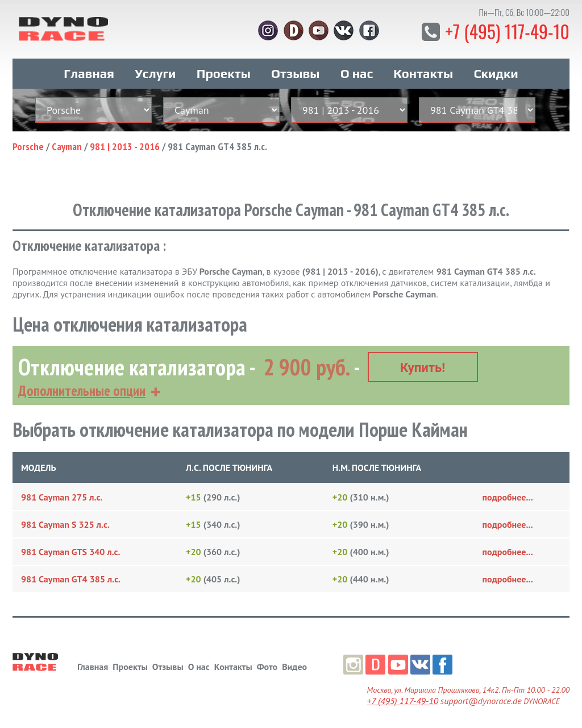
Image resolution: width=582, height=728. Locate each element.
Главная (89, 73)
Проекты (224, 73)
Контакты (423, 73)
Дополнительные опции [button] (82, 390)
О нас (357, 73)
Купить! (423, 367)
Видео (294, 665)
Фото (267, 665)
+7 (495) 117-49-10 (507, 31)
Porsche (28, 146)
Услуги (155, 73)
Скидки (496, 73)
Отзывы (295, 73)
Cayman (67, 146)
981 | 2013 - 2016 (125, 146)
